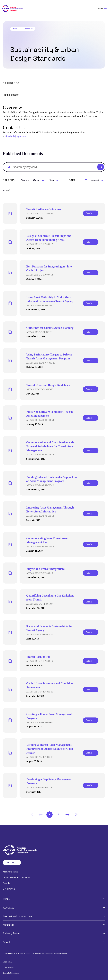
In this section (11, 95)
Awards (6, 883)
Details (89, 213)
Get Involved (9, 889)
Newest (95, 180)
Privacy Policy (9, 967)
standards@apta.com (16, 136)
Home (15, 29)
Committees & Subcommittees (17, 877)
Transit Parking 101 (38, 657)
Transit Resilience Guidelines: (44, 209)
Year (51, 180)
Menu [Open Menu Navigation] (102, 9)
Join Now (10, 863)
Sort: (73, 180)
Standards (29, 29)
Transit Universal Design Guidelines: (48, 385)
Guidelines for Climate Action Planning (50, 328)
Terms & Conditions (11, 973)
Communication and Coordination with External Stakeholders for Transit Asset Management (50, 446)
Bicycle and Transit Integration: (45, 569)
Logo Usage (8, 962)
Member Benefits (11, 872)
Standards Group (31, 180)
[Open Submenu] (104, 899)
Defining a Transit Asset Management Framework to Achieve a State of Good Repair (50, 749)
